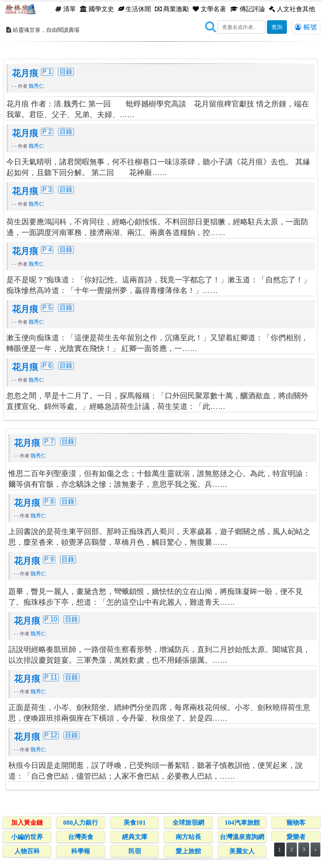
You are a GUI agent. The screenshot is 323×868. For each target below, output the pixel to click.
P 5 (47, 307)
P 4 (47, 249)
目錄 (66, 71)
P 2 (47, 131)
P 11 (51, 677)
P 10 (51, 619)
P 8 (49, 501)
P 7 (49, 441)
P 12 (51, 735)
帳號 (306, 27)
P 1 (47, 71)
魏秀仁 (36, 86)
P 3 (47, 189)
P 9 (49, 559)
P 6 (47, 365)
